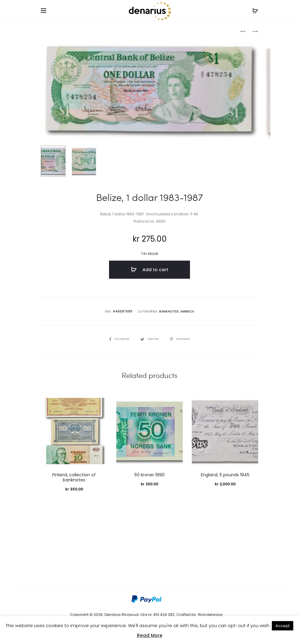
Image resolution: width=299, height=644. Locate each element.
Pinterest (182, 339)
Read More (150, 635)
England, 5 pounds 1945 (225, 475)
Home (46, 32)
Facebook (117, 339)
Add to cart (149, 271)
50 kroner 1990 (149, 475)
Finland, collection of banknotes (74, 478)
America (187, 312)
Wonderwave (210, 615)
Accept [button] (283, 626)
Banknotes (68, 32)
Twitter (149, 339)
